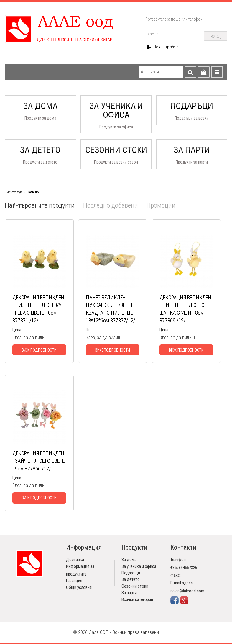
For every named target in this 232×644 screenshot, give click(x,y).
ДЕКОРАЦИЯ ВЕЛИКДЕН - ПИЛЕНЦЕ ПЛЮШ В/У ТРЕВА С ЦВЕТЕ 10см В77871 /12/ (38, 309)
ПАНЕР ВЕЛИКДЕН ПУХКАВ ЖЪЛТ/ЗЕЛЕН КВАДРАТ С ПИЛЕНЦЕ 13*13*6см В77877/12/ (110, 309)
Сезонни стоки (135, 586)
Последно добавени (111, 206)
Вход (216, 37)
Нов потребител (163, 47)
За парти (129, 593)
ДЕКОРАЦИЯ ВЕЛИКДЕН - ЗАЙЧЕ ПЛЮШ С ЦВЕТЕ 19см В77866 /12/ (38, 461)
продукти (40, 206)
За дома (129, 560)
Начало (33, 192)
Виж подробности (39, 350)
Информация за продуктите (80, 570)
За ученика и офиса (139, 566)
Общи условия (79, 587)
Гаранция (74, 581)
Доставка (75, 560)
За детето (131, 579)
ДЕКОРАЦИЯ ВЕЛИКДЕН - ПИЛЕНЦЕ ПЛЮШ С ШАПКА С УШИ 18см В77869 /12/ (185, 309)
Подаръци (131, 573)
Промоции (161, 206)
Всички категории (137, 599)
